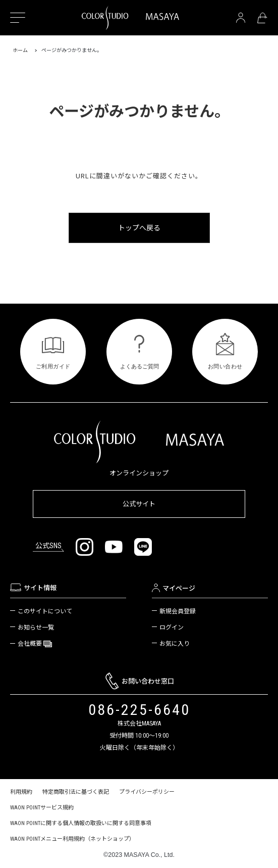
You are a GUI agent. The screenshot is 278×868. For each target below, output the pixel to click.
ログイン (172, 628)
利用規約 (21, 792)
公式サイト (139, 504)
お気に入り (175, 644)
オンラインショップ (139, 473)
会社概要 (31, 644)
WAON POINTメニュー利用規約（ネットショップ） (72, 839)
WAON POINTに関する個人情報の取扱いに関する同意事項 (81, 823)
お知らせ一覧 (36, 628)
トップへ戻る (139, 228)
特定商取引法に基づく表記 (76, 792)
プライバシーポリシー (147, 792)
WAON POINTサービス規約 (42, 808)
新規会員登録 (178, 611)
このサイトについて (45, 611)
